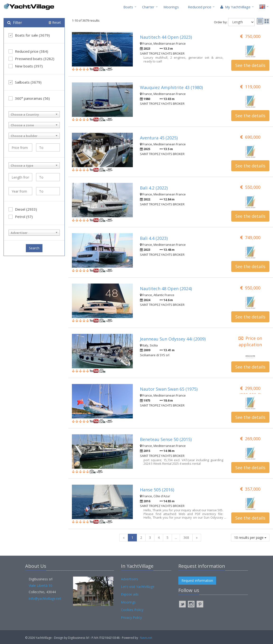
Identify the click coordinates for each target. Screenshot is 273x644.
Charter (148, 7)
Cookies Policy (132, 610)
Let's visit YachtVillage (138, 587)
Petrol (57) (21, 217)
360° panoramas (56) (29, 98)
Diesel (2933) (23, 209)
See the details (250, 65)
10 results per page (250, 537)
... (176, 537)
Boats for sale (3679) (29, 35)
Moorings (171, 7)
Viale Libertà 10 (40, 585)
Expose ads (130, 594)
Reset (55, 22)
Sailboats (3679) (25, 82)
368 (186, 537)
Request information (197, 580)
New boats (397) (26, 66)
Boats (128, 7)
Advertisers (130, 579)
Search (34, 248)
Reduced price (200, 7)
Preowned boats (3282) (31, 59)
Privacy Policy (131, 618)
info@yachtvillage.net (45, 599)
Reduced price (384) (28, 51)
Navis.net (146, 638)
